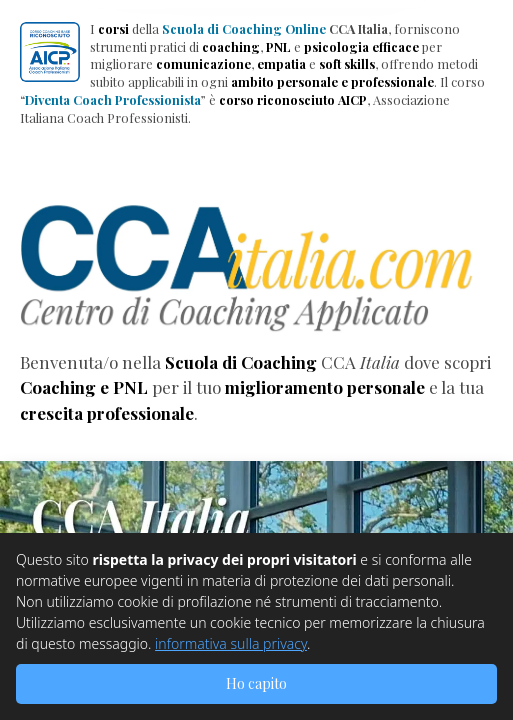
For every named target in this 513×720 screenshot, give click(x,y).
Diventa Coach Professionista (113, 99)
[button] (50, 52)
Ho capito (256, 683)
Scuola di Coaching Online (244, 28)
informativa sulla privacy (231, 643)
